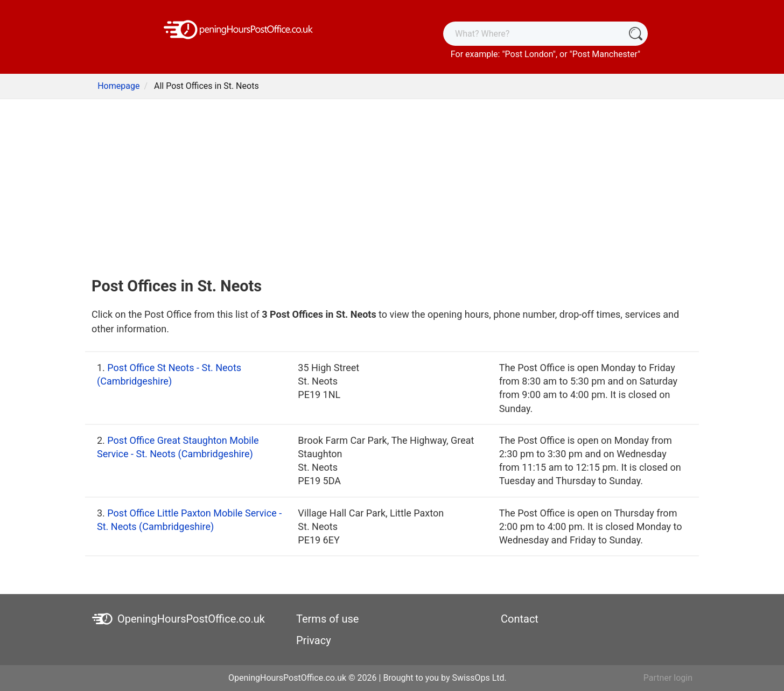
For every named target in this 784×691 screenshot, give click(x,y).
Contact (520, 619)
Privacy (314, 640)
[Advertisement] (392, 185)
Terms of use (327, 619)
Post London (529, 54)
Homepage (118, 86)
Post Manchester (605, 54)
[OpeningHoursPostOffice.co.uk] (239, 29)
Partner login (668, 678)
